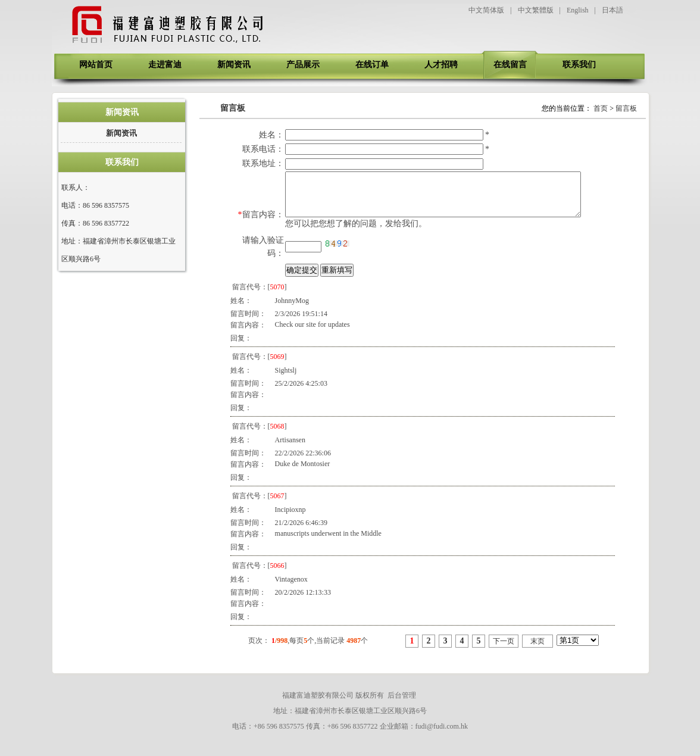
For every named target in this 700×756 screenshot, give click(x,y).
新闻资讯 (234, 65)
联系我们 (579, 65)
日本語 (612, 10)
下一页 (504, 650)
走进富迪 (165, 65)
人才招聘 (441, 65)
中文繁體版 (536, 10)
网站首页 (96, 65)
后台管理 (402, 704)
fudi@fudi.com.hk (442, 735)
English (578, 10)
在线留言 (510, 65)
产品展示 (303, 65)
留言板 (626, 108)
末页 (537, 650)
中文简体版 (486, 10)
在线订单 (372, 65)
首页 (601, 108)
